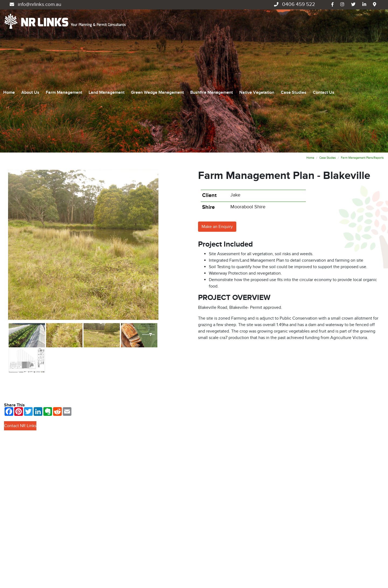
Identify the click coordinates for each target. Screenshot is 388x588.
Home (9, 38)
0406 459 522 (294, 4)
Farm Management (64, 38)
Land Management (107, 38)
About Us (30, 38)
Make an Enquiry (217, 117)
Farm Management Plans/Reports (362, 48)
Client (209, 86)
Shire (208, 98)
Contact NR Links (20, 316)
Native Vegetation (257, 38)
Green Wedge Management (157, 38)
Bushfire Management (212, 38)
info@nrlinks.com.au (35, 4)
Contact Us (324, 38)
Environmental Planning (220, 541)
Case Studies (294, 38)
